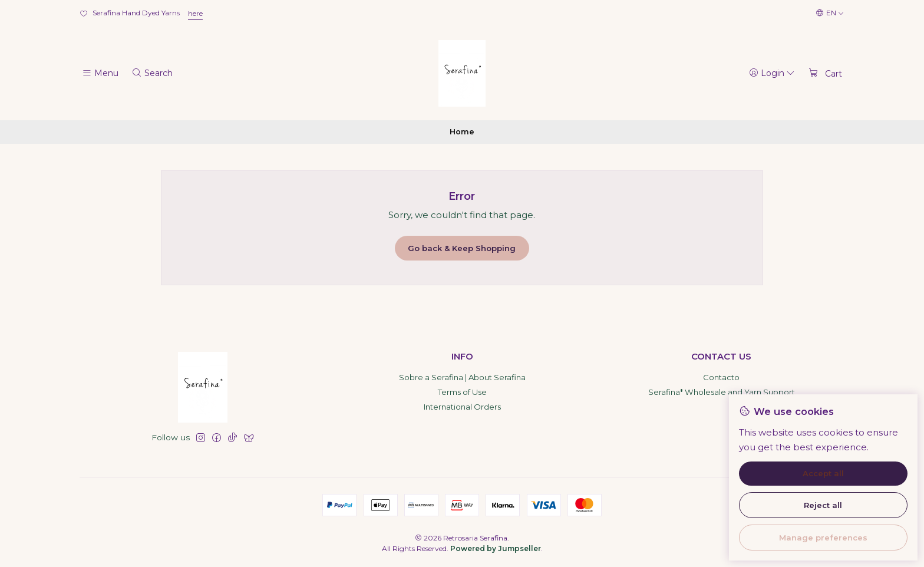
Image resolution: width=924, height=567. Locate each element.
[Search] (152, 73)
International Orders (462, 407)
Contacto (721, 377)
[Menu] (100, 73)
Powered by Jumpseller (496, 548)
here (195, 13)
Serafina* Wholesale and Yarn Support (722, 392)
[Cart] (825, 73)
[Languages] (830, 13)
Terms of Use (462, 392)
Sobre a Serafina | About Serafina (462, 377)
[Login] (772, 73)
